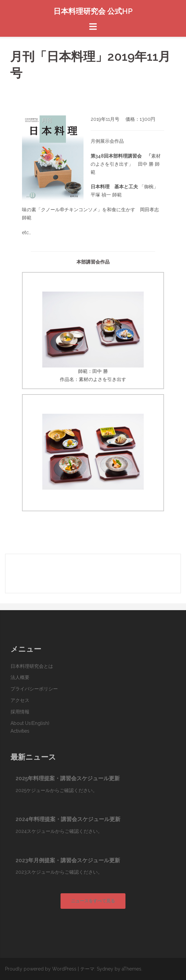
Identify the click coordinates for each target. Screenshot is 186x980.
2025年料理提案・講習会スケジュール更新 (68, 778)
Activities (20, 731)
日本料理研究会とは (32, 666)
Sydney (105, 969)
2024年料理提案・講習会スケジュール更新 (68, 819)
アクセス (20, 700)
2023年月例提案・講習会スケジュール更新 (68, 860)
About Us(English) (30, 723)
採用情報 (20, 712)
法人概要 (20, 677)
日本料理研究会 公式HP (93, 11)
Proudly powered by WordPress (41, 969)
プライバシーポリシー (34, 689)
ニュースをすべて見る (93, 901)
